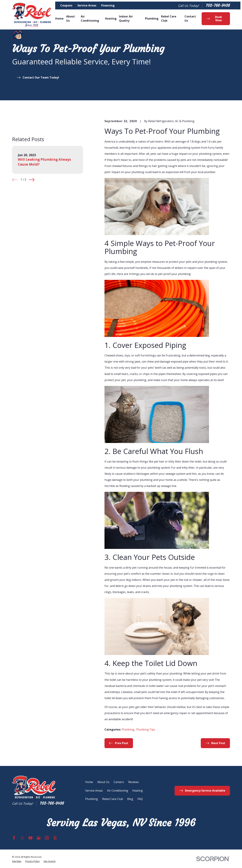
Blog (130, 799)
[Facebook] (14, 838)
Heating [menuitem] (111, 18)
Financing (108, 5)
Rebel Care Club (113, 799)
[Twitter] (22, 838)
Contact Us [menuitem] (190, 18)
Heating (138, 791)
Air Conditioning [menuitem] (90, 18)
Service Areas (87, 5)
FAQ (140, 799)
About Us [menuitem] (71, 18)
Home (89, 782)
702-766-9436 (218, 6)
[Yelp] (55, 838)
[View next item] (32, 180)
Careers (119, 782)
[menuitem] (17, 861)
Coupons (66, 5)
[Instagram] (47, 838)
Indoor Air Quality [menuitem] (126, 18)
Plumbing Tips (146, 729)
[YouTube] (30, 838)
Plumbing (128, 729)
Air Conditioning (118, 791)
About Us (103, 782)
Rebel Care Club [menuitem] (169, 18)
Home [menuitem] (59, 18)
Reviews (133, 782)
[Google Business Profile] (39, 838)
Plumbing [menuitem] (152, 18)
